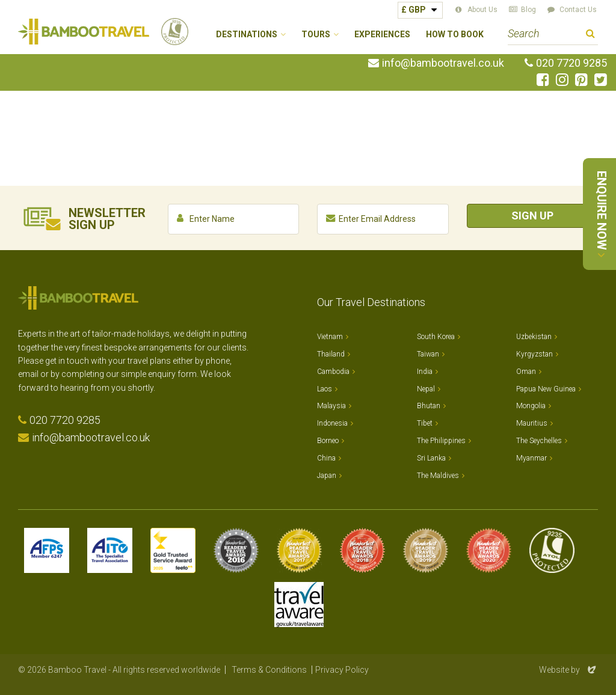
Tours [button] (316, 35)
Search (590, 35)
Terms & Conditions (269, 670)
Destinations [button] (247, 35)
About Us (482, 10)
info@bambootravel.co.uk (443, 63)
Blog (528, 10)
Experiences (382, 35)
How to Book (455, 35)
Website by (568, 670)
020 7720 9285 (571, 63)
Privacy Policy (342, 670)
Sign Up (532, 216)
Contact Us (578, 10)
